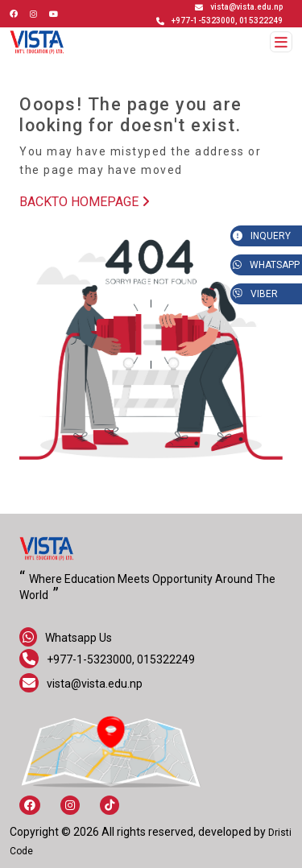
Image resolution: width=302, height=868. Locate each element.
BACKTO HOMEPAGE (85, 202)
